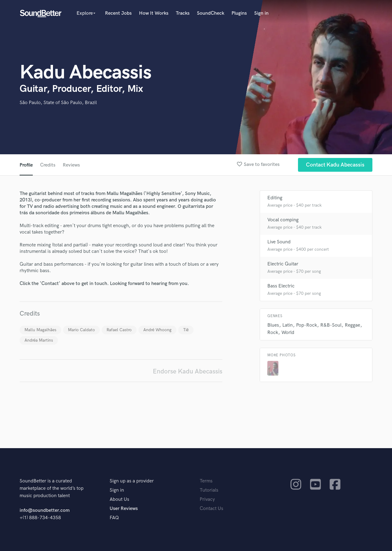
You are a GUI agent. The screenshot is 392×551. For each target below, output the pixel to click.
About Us (119, 499)
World (288, 333)
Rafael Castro (119, 330)
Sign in (261, 13)
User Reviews (124, 509)
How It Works (154, 13)
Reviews (71, 165)
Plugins (239, 13)
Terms (206, 481)
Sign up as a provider (132, 481)
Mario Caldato (81, 330)
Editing (275, 198)
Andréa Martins (39, 340)
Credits (48, 165)
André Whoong (157, 330)
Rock (273, 333)
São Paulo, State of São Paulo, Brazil (58, 103)
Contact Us (211, 509)
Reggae (352, 325)
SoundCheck (211, 13)
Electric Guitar (283, 264)
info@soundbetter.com (45, 510)
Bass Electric (281, 286)
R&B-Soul (331, 325)
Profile (26, 165)
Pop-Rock (307, 325)
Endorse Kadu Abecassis (188, 371)
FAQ (114, 518)
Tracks (183, 13)
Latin (288, 325)
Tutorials (209, 490)
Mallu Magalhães (40, 330)
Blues (273, 325)
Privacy (207, 499)
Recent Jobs (118, 13)
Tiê (186, 330)
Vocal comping (283, 220)
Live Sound (279, 242)
